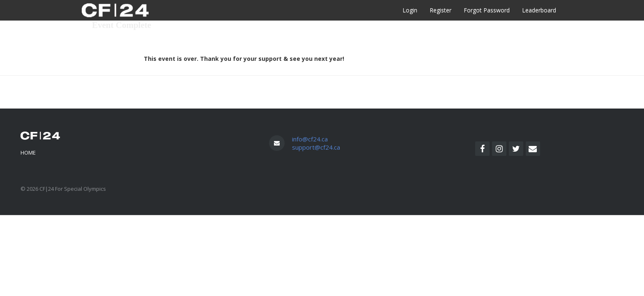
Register (440, 10)
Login (410, 10)
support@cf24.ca (316, 147)
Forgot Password (487, 10)
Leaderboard (539, 10)
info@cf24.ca (310, 139)
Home (28, 153)
